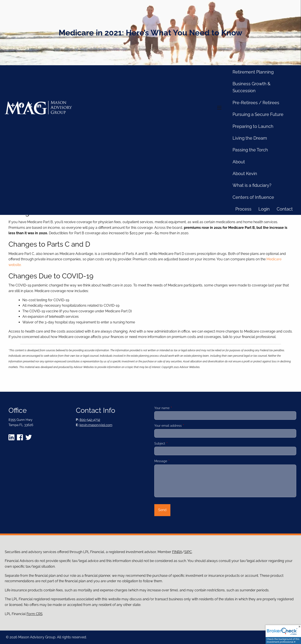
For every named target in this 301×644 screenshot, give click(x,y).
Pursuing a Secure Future (258, 114)
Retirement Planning (253, 72)
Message (176, 461)
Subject (175, 443)
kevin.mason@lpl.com (96, 425)
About (239, 162)
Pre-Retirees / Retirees (256, 103)
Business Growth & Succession (251, 87)
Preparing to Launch (253, 126)
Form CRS (35, 614)
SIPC (188, 552)
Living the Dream (250, 138)
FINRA (177, 552)
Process (243, 209)
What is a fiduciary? (252, 185)
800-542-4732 (90, 420)
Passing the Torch (250, 150)
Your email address (183, 426)
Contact (285, 209)
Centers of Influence (253, 197)
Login (264, 209)
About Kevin (245, 174)
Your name (177, 408)
